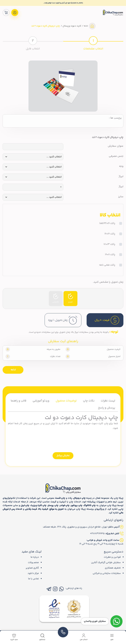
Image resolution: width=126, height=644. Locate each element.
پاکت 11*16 (110, 255)
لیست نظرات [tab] (108, 401)
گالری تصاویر (32, 568)
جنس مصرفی (116, 156)
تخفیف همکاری (113, 568)
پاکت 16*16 (110, 234)
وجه (121, 166)
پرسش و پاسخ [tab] (107, 408)
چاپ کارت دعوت (100, 424)
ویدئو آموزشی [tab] (41, 401)
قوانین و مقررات (112, 557)
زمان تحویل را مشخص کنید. (108, 282)
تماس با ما (33, 579)
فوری (70, 299)
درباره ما (35, 557)
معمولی (56, 299)
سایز (121, 197)
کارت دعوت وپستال (72, 26)
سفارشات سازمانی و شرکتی (107, 573)
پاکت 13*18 (109, 244)
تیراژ (121, 176)
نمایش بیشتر (63, 456)
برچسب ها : (115, 118)
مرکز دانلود (33, 573)
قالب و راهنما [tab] (19, 401)
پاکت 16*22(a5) (107, 223)
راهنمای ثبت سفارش (63, 341)
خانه (86, 26)
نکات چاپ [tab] (89, 401)
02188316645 (97, 534)
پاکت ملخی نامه (107, 265)
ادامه (13, 370)
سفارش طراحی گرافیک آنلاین (106, 563)
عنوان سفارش (116, 146)
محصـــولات (33, 563)
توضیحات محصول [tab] (66, 401)
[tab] (93, 43)
